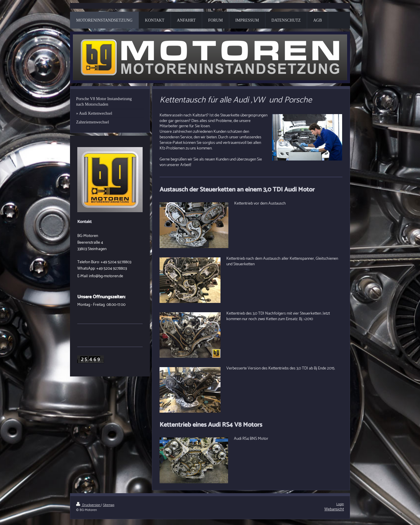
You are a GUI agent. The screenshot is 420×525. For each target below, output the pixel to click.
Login (340, 504)
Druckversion (89, 505)
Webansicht (334, 509)
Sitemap (109, 505)
